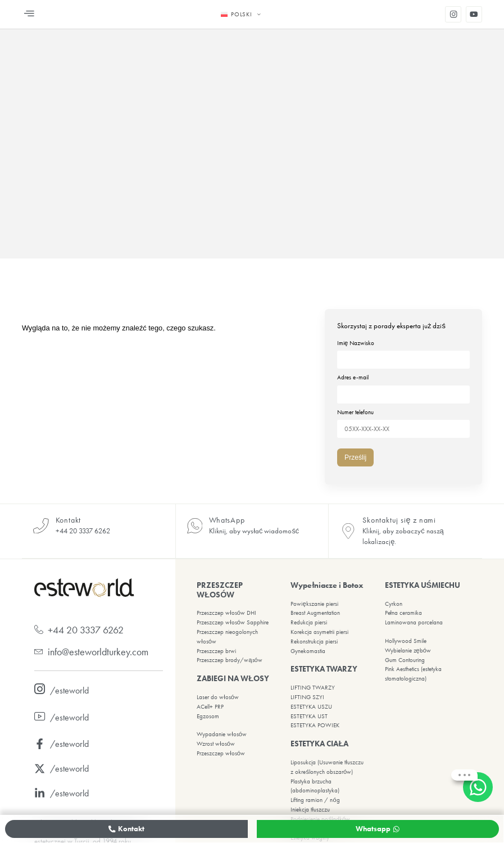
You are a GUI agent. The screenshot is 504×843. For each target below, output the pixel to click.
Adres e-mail (403, 384)
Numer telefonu (403, 418)
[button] (29, 14)
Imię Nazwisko (403, 351)
